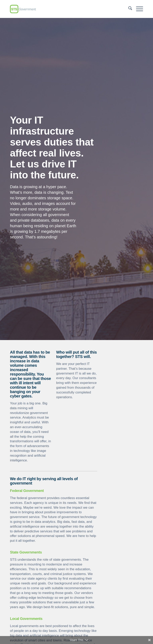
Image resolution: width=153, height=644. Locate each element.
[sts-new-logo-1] (23, 9)
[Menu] (138, 9)
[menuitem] (128, 9)
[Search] (128, 9)
